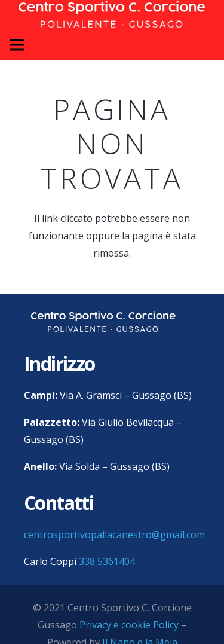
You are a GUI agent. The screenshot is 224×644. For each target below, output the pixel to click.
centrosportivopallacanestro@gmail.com (114, 535)
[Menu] (17, 45)
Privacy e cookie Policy (129, 625)
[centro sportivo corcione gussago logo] (103, 322)
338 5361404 (107, 561)
